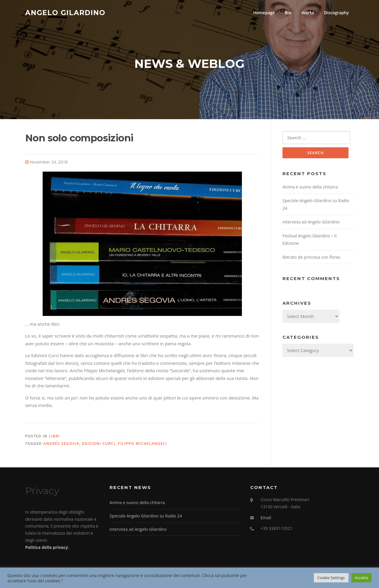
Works (308, 13)
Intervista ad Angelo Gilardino (311, 222)
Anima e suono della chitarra (310, 187)
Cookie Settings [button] (331, 578)
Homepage (264, 13)
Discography (336, 13)
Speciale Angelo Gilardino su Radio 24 (146, 516)
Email (266, 518)
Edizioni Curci (99, 444)
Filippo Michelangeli (143, 444)
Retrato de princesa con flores (311, 257)
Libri (54, 436)
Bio (288, 13)
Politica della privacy (46, 547)
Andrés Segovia (61, 444)
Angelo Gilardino (65, 12)
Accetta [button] (362, 578)
